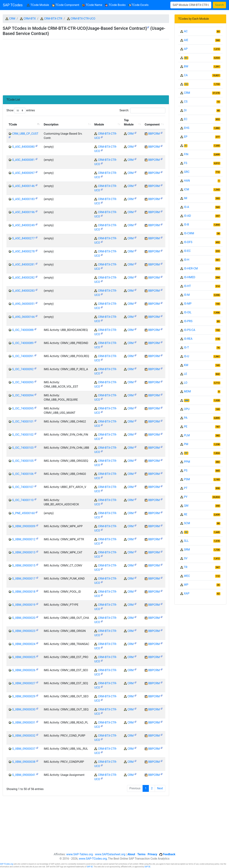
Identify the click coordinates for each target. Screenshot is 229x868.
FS (186, 163)
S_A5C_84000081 (23, 160)
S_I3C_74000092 (23, 369)
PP (186, 453)
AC (186, 31)
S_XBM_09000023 (24, 631)
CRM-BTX (30, 19)
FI (186, 146)
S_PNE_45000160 (23, 513)
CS (186, 102)
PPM (187, 462)
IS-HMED (190, 277)
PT (186, 488)
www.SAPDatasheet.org (110, 854)
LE (186, 374)
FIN (186, 154)
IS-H (187, 260)
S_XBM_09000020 (24, 618)
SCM (187, 523)
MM (187, 400)
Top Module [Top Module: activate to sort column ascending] (129, 122)
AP (186, 49)
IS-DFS (188, 242)
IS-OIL (188, 312)
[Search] (191, 5)
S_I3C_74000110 (23, 500)
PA (186, 418)
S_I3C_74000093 (23, 382)
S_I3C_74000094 (23, 395)
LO (186, 383)
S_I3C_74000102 (23, 435)
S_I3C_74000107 (23, 487)
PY (186, 497)
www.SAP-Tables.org (79, 854)
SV (186, 558)
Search (219, 5)
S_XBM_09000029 (24, 696)
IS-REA (188, 339)
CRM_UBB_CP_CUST (25, 134)
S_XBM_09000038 (24, 762)
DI (185, 110)
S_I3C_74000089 (23, 343)
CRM (12, 19)
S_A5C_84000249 (23, 225)
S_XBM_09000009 (24, 526)
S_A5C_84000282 (23, 278)
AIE (186, 40)
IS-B (186, 225)
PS (186, 470)
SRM (187, 550)
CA (186, 75)
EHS (187, 128)
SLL (186, 541)
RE (186, 514)
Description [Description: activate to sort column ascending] (51, 124)
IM (186, 198)
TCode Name (92, 5)
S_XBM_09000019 (24, 605)
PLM (187, 435)
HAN (187, 181)
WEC (187, 576)
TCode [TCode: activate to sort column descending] (13, 124)
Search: (142, 111)
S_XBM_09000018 (24, 592)
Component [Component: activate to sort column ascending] (152, 124)
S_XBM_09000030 (24, 709)
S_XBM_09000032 (24, 736)
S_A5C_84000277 (23, 238)
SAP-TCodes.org (7, 864)
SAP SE (90, 867)
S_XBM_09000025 (24, 657)
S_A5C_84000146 (23, 186)
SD (186, 532)
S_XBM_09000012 (24, 539)
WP (186, 585)
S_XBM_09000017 (24, 579)
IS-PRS (188, 321)
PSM (187, 479)
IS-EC (187, 251)
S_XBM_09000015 (24, 565)
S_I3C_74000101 (23, 422)
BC (186, 58)
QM (186, 506)
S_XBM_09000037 (24, 749)
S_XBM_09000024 (24, 644)
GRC (187, 172)
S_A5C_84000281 (23, 265)
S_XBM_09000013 (24, 552)
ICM (187, 189)
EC (186, 119)
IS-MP (188, 304)
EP (186, 137)
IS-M (187, 295)
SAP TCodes (13, 5)
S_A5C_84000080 (23, 147)
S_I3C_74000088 (23, 330)
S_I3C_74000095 (23, 408)
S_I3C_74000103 (23, 448)
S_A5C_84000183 (23, 199)
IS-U (187, 356)
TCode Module (39, 5)
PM (186, 444)
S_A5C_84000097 (23, 173)
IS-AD (187, 216)
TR (186, 567)
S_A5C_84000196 (23, 212)
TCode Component (66, 5)
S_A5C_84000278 (23, 251)
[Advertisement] (86, 66)
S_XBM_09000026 (24, 670)
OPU (187, 409)
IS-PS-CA (190, 330)
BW (186, 66)
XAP (187, 593)
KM (186, 365)
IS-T (186, 348)
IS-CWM (189, 233)
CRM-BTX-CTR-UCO (83, 19)
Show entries (21, 111)
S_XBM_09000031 (24, 723)
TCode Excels (138, 5)
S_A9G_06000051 (23, 304)
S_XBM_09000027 (24, 683)
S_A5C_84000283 (23, 291)
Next (160, 788)
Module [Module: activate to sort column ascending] (99, 124)
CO (186, 84)
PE (186, 427)
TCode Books (115, 5)
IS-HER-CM (191, 268)
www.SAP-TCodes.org (93, 859)
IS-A (187, 207)
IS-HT (187, 286)
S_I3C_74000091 (23, 356)
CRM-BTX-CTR (53, 19)
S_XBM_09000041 (24, 775)
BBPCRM (154, 134)
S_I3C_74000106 (23, 474)
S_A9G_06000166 (23, 317)
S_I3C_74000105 (23, 461)
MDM (187, 391)
